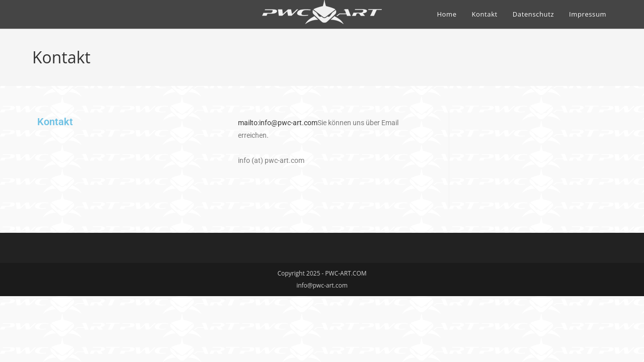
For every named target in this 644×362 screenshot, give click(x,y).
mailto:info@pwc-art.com (278, 123)
